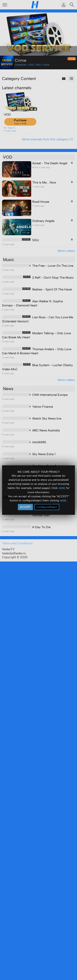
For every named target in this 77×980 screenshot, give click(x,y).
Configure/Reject (47, 507)
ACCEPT (25, 507)
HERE (62, 488)
